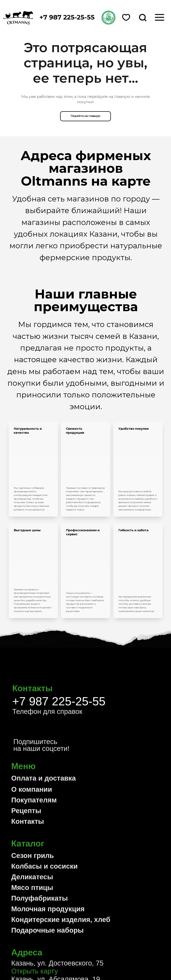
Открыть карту (35, 878)
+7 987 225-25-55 (59, 609)
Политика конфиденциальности (58, 962)
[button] (108, 18)
